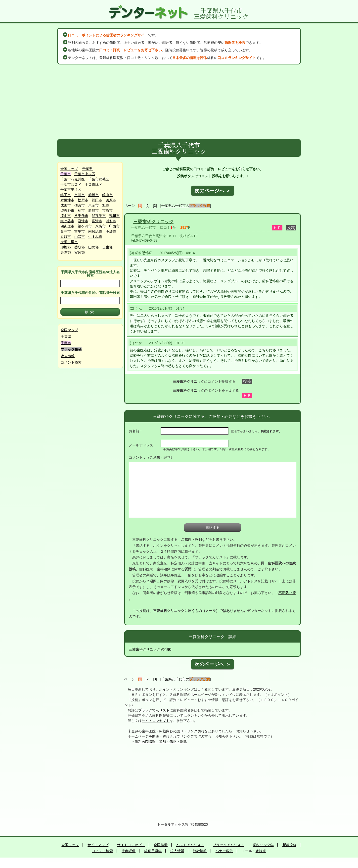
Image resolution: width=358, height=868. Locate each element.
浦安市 (111, 221)
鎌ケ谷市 (67, 221)
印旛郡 (66, 247)
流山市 (66, 216)
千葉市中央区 (85, 174)
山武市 (80, 237)
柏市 (81, 211)
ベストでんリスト (190, 845)
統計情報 (200, 851)
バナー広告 (224, 851)
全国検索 (161, 845)
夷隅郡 (66, 252)
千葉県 (88, 169)
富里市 (80, 231)
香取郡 (80, 247)
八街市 (100, 226)
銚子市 (66, 195)
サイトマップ (98, 845)
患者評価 (129, 851)
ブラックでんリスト (154, 710)
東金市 (93, 205)
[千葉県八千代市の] (186, 206)
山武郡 (93, 247)
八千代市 (81, 216)
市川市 (80, 195)
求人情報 (68, 356)
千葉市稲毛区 (99, 179)
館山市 (107, 195)
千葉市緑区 (93, 184)
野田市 (97, 200)
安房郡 (80, 252)
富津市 (97, 221)
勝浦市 (93, 211)
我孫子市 (99, 216)
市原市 (107, 211)
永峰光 (261, 851)
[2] (148, 206)
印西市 (114, 226)
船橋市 (93, 195)
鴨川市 (114, 216)
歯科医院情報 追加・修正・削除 (161, 742)
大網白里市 (69, 242)
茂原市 (111, 200)
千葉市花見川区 (73, 179)
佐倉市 (80, 205)
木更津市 (67, 200)
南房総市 (95, 231)
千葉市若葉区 (71, 184)
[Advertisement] (179, 102)
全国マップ (69, 169)
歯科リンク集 (263, 845)
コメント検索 (71, 362)
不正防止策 (287, 593)
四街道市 (67, 226)
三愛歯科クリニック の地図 (150, 649)
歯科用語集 (153, 851)
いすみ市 (95, 237)
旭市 (106, 205)
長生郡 (107, 247)
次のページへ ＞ (213, 191)
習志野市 (67, 211)
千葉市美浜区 (71, 190)
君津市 (83, 221)
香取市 (66, 237)
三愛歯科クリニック (153, 222)
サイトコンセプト (156, 721)
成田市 (66, 205)
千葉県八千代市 (143, 227)
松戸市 (83, 200)
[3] (155, 206)
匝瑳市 (111, 231)
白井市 (66, 231)
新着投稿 (289, 845)
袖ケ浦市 (85, 226)
